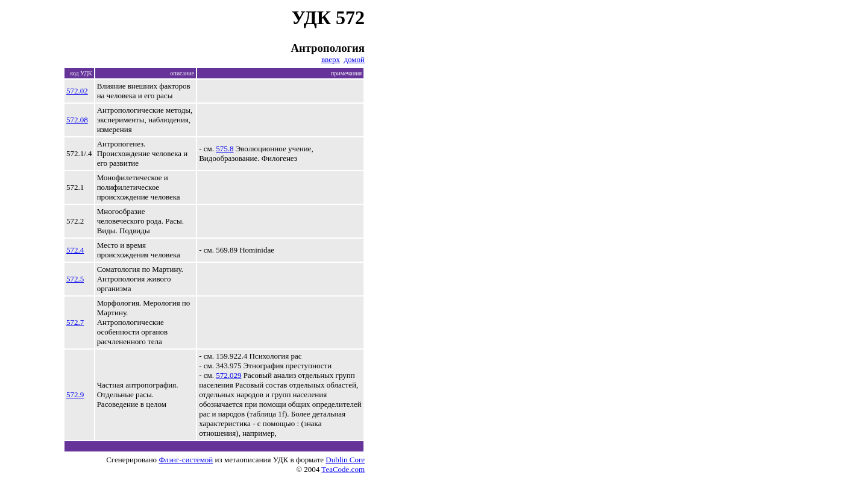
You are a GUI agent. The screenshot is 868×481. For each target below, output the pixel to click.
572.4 (75, 250)
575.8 (225, 149)
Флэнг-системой (186, 460)
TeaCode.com (343, 469)
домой (354, 59)
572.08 (77, 120)
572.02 (77, 91)
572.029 (228, 375)
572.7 (75, 322)
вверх (331, 59)
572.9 (75, 395)
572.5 (75, 279)
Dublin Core (345, 460)
